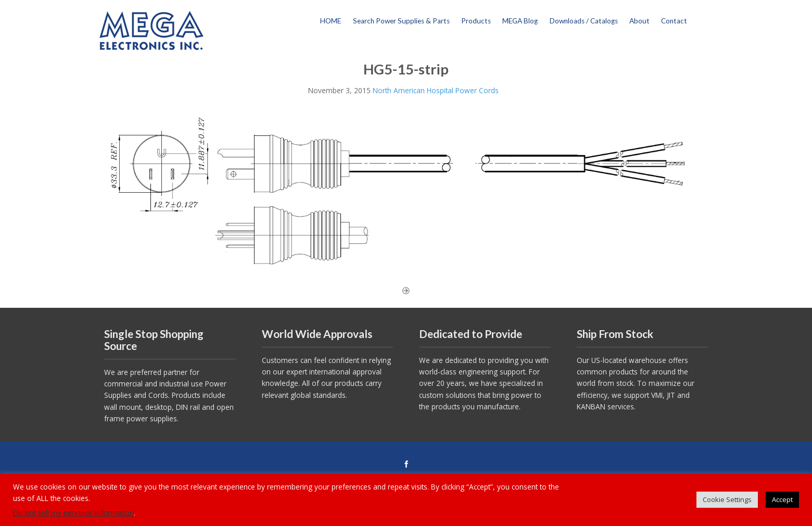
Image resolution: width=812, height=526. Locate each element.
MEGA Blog (520, 21)
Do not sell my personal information (73, 513)
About (639, 21)
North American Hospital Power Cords (436, 90)
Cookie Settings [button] (727, 499)
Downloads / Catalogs (584, 21)
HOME (331, 21)
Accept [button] (782, 499)
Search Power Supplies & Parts (401, 21)
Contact (674, 21)
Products (476, 21)
